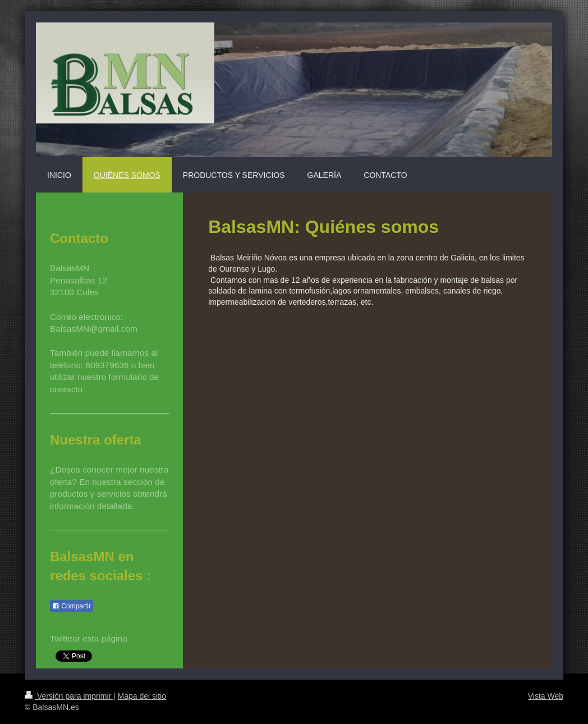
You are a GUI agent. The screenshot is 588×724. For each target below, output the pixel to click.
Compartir (72, 606)
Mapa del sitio (142, 696)
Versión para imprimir (69, 696)
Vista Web (546, 696)
